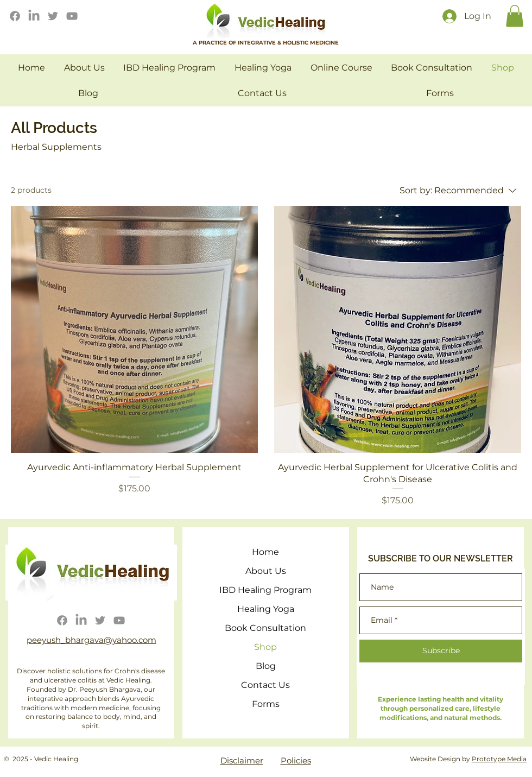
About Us (266, 571)
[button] (515, 16)
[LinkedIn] (34, 16)
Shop (265, 647)
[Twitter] (53, 16)
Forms (266, 704)
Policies (296, 760)
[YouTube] (72, 16)
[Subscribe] (441, 651)
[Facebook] (15, 16)
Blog (266, 666)
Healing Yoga (266, 609)
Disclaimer (242, 760)
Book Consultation (265, 628)
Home (265, 552)
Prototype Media (499, 759)
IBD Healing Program (265, 590)
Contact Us (265, 685)
